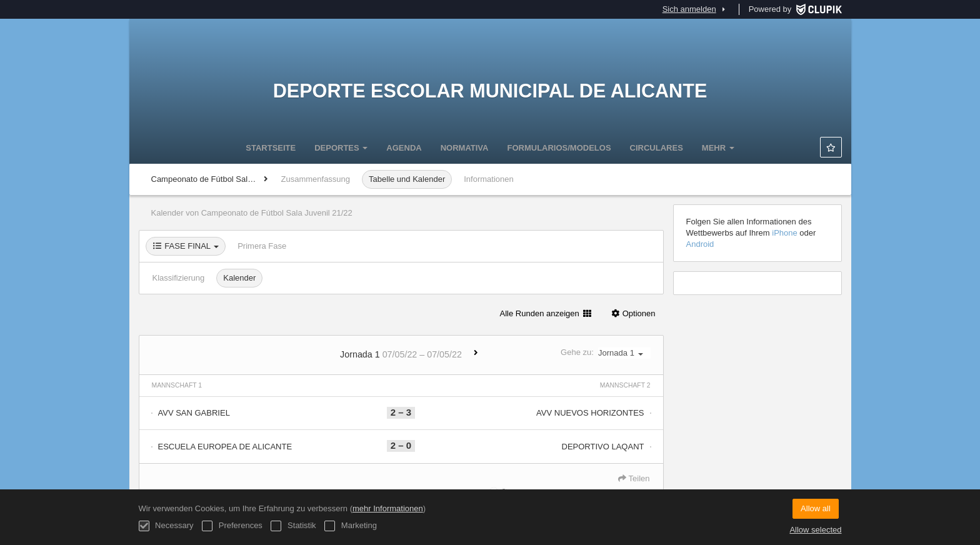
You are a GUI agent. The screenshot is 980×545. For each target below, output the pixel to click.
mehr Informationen (388, 508)
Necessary (166, 526)
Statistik (293, 526)
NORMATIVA (465, 148)
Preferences (232, 526)
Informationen (489, 179)
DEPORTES (341, 148)
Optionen (633, 313)
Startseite (271, 148)
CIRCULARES (657, 148)
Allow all (816, 508)
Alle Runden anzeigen (546, 313)
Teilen (634, 478)
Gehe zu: (605, 353)
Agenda (404, 148)
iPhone (784, 233)
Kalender (239, 278)
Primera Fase (262, 246)
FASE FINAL (186, 246)
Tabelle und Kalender (407, 179)
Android (700, 244)
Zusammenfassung (316, 179)
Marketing (351, 526)
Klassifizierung (179, 278)
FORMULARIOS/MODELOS (559, 148)
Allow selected (815, 530)
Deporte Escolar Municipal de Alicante (490, 91)
